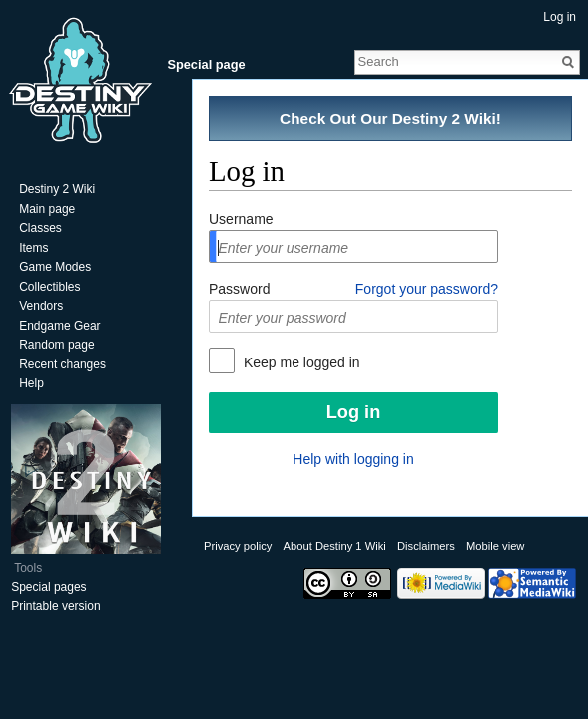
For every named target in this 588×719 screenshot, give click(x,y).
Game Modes (55, 267)
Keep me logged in (300, 362)
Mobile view (495, 546)
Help (31, 383)
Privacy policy (238, 546)
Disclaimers (426, 546)
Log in (560, 17)
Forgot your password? (427, 289)
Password (239, 289)
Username (241, 219)
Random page (56, 345)
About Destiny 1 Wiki (335, 546)
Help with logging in (353, 459)
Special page (206, 64)
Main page (47, 209)
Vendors (41, 306)
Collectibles (49, 287)
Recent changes (62, 364)
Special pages (48, 587)
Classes (40, 228)
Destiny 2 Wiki (57, 189)
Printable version (55, 606)
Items (33, 248)
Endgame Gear (59, 326)
